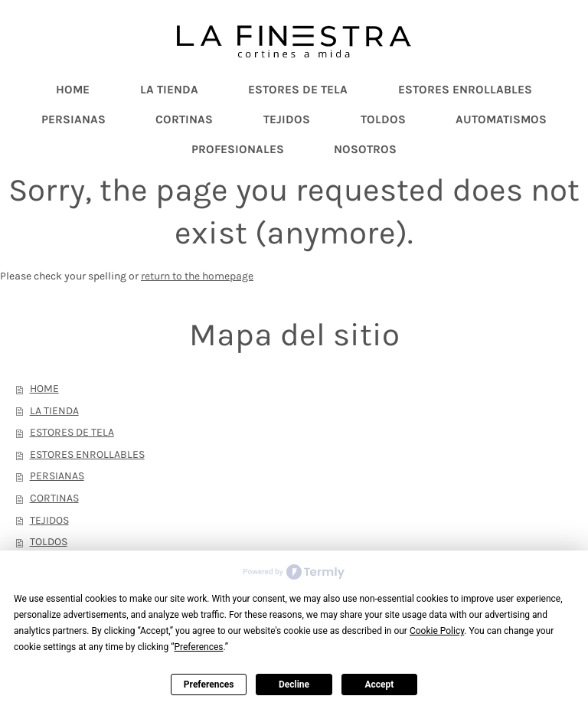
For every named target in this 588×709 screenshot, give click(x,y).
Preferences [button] (198, 647)
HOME (44, 389)
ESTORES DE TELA (72, 432)
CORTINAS (54, 498)
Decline (294, 684)
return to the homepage (197, 276)
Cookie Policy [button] (437, 631)
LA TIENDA (54, 411)
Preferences (209, 684)
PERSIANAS (57, 476)
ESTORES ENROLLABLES (87, 454)
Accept (379, 684)
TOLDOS (49, 542)
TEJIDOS (49, 520)
